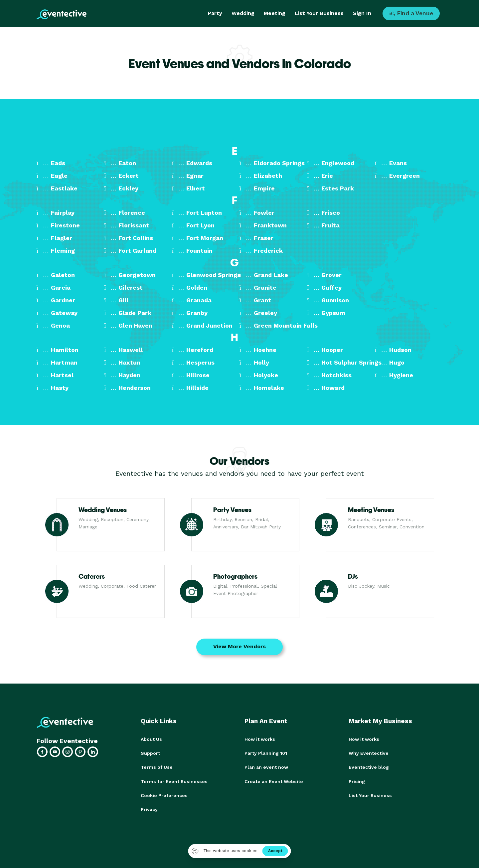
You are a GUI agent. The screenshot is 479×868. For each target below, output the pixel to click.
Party (215, 13)
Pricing (357, 781)
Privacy (149, 809)
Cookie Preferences (164, 795)
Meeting (275, 13)
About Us (151, 739)
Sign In (362, 13)
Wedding (243, 13)
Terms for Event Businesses (174, 781)
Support (150, 753)
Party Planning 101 (266, 753)
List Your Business (319, 13)
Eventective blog (369, 767)
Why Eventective (369, 753)
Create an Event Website (274, 781)
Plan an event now (266, 767)
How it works (260, 739)
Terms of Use (157, 767)
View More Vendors (239, 646)
